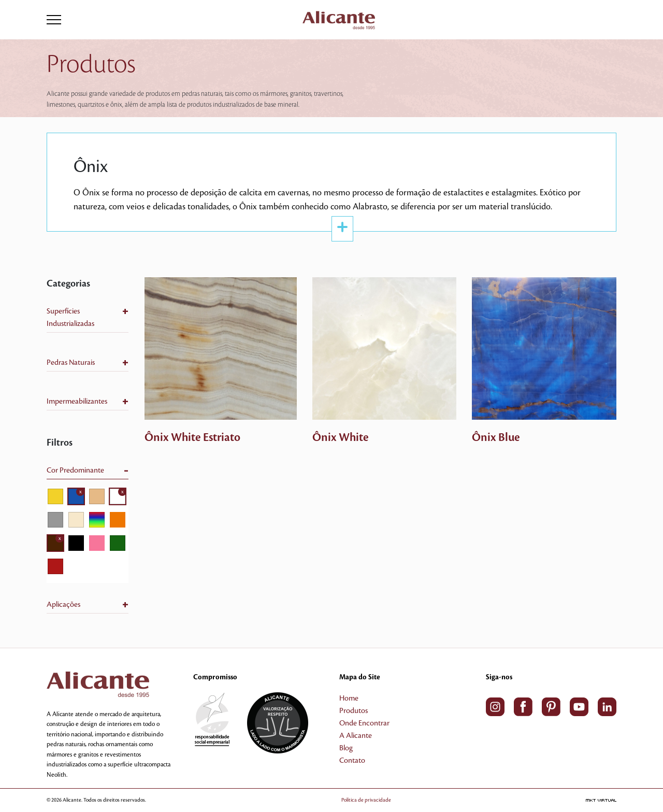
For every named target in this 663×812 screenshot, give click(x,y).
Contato (352, 761)
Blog (346, 748)
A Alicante (356, 736)
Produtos (354, 711)
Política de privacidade (366, 800)
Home (349, 699)
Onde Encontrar (364, 723)
